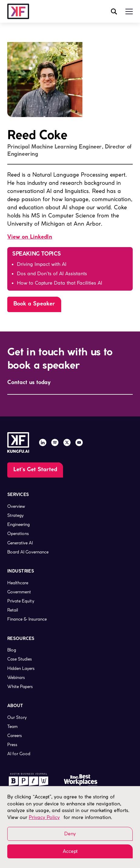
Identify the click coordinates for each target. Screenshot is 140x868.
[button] (129, 11)
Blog (12, 650)
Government (19, 592)
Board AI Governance (28, 552)
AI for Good (19, 754)
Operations (18, 534)
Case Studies (20, 659)
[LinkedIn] (43, 442)
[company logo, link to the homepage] (18, 11)
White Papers (20, 687)
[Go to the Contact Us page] (35, 470)
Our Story (17, 717)
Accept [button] (70, 851)
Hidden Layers (21, 668)
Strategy (15, 515)
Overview (16, 506)
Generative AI (20, 543)
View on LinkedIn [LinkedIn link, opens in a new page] (30, 237)
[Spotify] (55, 442)
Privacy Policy (44, 817)
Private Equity (21, 601)
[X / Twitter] (67, 442)
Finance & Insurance (27, 619)
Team (12, 726)
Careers (15, 736)
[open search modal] (114, 11)
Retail (13, 610)
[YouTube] (79, 442)
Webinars (16, 677)
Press (12, 745)
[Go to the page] (34, 304)
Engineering (18, 524)
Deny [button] (70, 834)
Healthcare (18, 583)
